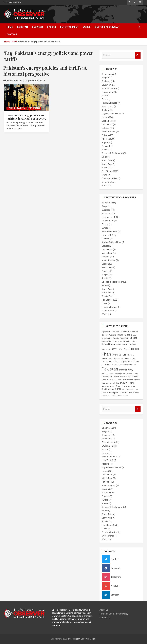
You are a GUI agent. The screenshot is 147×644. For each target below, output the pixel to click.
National (106, 128)
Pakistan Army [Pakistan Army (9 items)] (126, 370)
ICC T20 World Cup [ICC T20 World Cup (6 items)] (120, 349)
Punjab (105, 146)
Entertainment (69, 27)
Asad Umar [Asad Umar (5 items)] (115, 332)
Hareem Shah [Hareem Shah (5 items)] (106, 349)
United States (108, 182)
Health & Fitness (109, 103)
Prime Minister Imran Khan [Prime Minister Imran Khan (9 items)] (118, 384)
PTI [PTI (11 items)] (119, 389)
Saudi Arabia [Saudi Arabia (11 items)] (128, 393)
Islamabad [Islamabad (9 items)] (119, 359)
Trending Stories (109, 178)
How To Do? (107, 106)
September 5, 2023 (35, 81)
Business (37, 27)
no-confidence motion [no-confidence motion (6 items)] (127, 365)
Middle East (107, 121)
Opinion (11, 108)
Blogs (104, 78)
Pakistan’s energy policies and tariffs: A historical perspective (26, 117)
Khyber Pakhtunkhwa (111, 114)
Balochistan (107, 74)
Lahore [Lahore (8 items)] (105, 362)
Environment (108, 92)
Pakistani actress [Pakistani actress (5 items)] (119, 377)
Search (138, 55)
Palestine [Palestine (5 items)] (116, 383)
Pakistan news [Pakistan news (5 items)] (128, 380)
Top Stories (34, 108)
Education (106, 85)
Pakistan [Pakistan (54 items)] (110, 369)
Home (10, 27)
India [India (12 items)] (115, 355)
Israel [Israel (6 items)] (127, 359)
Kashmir (106, 110)
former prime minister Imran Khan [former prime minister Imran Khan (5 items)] (124, 341)
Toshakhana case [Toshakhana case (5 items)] (122, 396)
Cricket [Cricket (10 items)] (133, 338)
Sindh (104, 157)
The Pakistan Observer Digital (82, 639)
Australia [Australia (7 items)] (112, 335)
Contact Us (105, 618)
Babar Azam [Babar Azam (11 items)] (124, 335)
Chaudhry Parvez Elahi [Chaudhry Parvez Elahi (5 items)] (121, 338)
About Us (104, 610)
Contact (12, 34)
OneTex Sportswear (107, 27)
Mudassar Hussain (13, 81)
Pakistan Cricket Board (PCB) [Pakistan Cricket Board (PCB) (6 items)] (113, 374)
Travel (104, 175)
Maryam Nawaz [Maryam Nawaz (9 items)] (127, 362)
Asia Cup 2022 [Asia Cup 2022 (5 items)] (126, 332)
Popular (105, 142)
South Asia (107, 160)
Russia (105, 150)
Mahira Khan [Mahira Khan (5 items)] (114, 362)
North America (109, 132)
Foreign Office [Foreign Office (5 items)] (106, 341)
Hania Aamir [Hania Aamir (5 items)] (133, 344)
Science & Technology (112, 153)
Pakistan (22, 27)
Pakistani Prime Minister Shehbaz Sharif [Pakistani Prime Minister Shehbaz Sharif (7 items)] (120, 378)
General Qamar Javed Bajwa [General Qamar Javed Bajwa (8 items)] (115, 344)
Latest (105, 117)
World (87, 27)
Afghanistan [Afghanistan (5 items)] (106, 332)
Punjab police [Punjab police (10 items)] (114, 393)
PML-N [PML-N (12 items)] (124, 383)
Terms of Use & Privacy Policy (114, 614)
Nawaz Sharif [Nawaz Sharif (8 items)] (111, 365)
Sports (51, 27)
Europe (105, 96)
